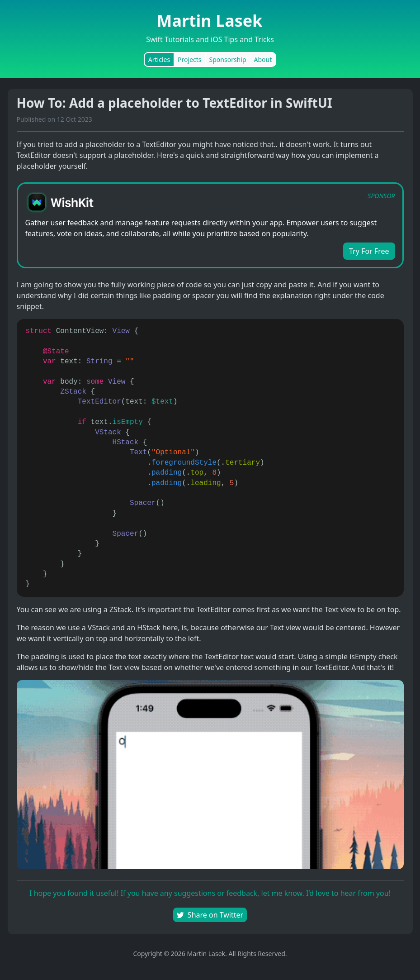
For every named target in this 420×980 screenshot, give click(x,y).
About (263, 59)
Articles (159, 59)
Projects (189, 59)
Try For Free (369, 251)
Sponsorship (228, 59)
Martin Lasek (210, 21)
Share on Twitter (210, 915)
